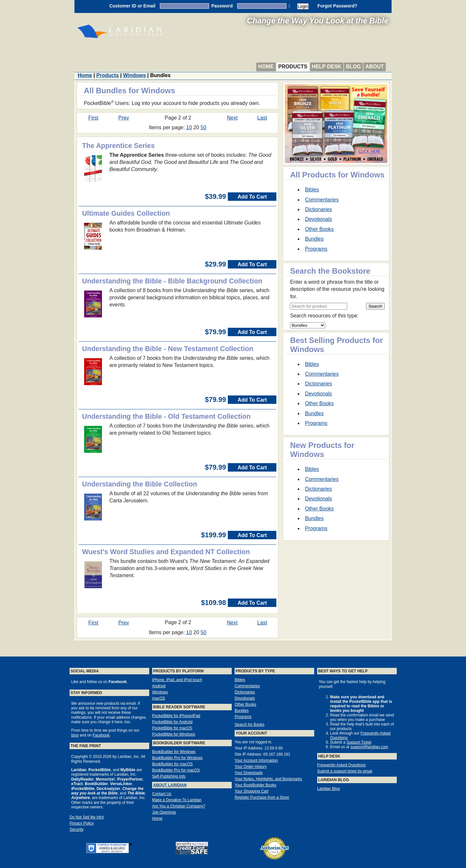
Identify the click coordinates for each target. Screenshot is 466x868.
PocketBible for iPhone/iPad (176, 716)
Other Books (319, 229)
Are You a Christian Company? (179, 806)
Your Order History (251, 767)
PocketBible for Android (172, 722)
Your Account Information (256, 760)
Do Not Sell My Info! (87, 817)
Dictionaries (318, 209)
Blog (353, 67)
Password (222, 6)
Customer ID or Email (132, 6)
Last (262, 118)
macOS (159, 698)
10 (189, 127)
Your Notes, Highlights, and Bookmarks (268, 779)
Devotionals (318, 219)
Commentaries (322, 200)
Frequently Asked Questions (341, 765)
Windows (135, 75)
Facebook (101, 735)
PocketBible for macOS (172, 728)
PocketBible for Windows (174, 734)
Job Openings (164, 812)
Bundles (314, 239)
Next (232, 118)
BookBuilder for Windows (174, 752)
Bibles (312, 190)
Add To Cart (252, 197)
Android (159, 686)
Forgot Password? (337, 6)
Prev (124, 118)
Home (266, 67)
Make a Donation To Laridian (177, 800)
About (375, 67)
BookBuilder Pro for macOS (176, 770)
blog (75, 735)
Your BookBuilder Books (255, 785)
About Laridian (170, 785)
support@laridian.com (369, 747)
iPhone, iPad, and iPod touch (177, 680)
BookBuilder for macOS (172, 764)
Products (293, 67)
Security (77, 829)
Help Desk (327, 67)
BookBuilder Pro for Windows (177, 758)
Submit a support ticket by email (345, 771)
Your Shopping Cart (251, 791)
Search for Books (250, 725)
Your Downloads (249, 773)
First (93, 118)
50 (204, 127)
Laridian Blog (328, 789)
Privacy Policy (82, 823)
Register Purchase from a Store (262, 797)
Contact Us (162, 794)
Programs (316, 249)
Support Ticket (359, 742)
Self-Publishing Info (169, 776)
